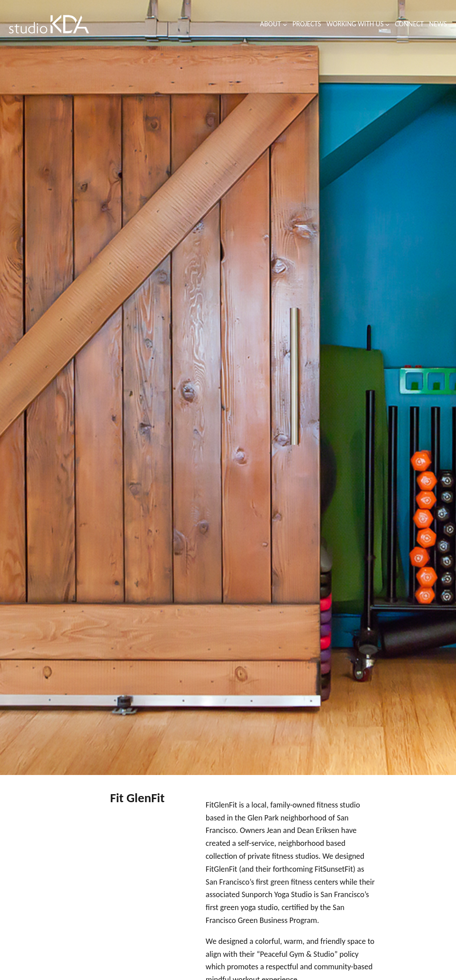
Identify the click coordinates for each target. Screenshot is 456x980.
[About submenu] (285, 25)
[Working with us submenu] (387, 25)
